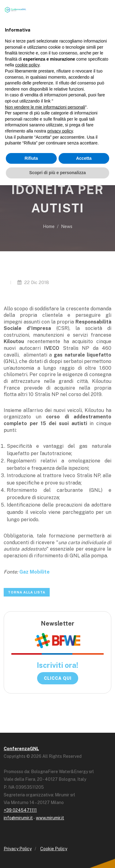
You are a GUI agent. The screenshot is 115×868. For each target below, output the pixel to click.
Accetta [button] (84, 158)
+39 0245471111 (20, 810)
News (67, 226)
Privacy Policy (18, 849)
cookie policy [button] (27, 65)
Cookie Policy (54, 849)
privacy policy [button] (60, 131)
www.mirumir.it (50, 818)
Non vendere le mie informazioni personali (45, 107)
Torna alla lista (27, 592)
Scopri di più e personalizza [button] (57, 173)
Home (49, 226)
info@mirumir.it (18, 818)
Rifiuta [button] (31, 158)
